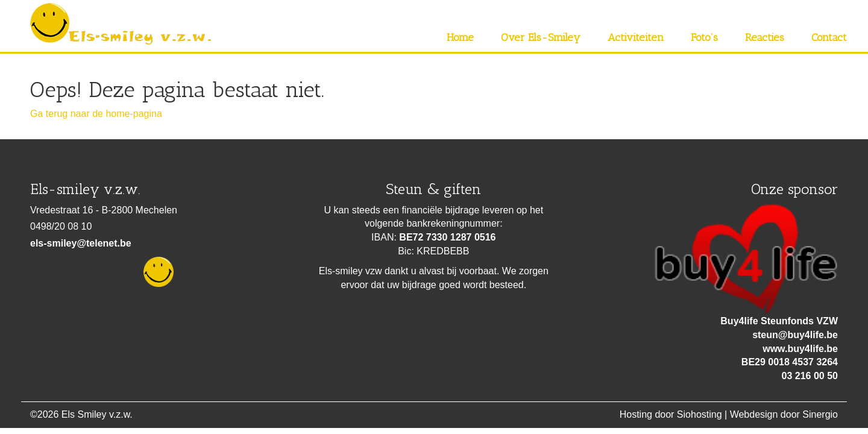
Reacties (765, 37)
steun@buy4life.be (795, 335)
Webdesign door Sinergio (784, 414)
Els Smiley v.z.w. (97, 414)
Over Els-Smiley (541, 37)
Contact (829, 37)
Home (460, 37)
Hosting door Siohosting (671, 414)
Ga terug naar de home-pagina (96, 114)
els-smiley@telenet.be (81, 243)
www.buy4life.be (800, 349)
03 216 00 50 (810, 376)
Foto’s (704, 37)
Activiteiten (636, 37)
